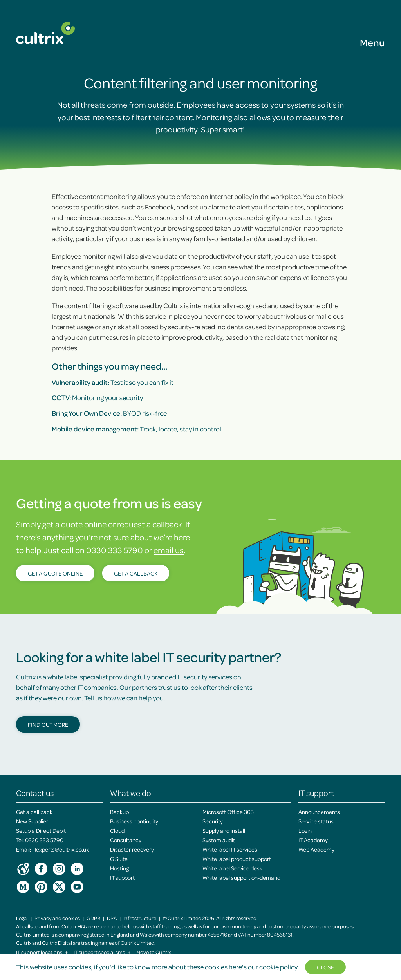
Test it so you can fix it (113, 382)
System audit (219, 840)
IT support (122, 877)
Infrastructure (140, 918)
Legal (22, 918)
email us (169, 550)
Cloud (117, 830)
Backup (119, 812)
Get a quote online (55, 573)
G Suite (119, 859)
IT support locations (42, 952)
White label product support (237, 859)
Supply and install (224, 830)
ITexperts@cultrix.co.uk (61, 849)
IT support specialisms (102, 952)
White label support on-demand (241, 877)
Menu (372, 42)
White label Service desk (232, 868)
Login (305, 830)
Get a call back (34, 812)
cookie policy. (279, 967)
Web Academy (316, 849)
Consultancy (126, 840)
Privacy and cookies (57, 918)
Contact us (35, 793)
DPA (112, 918)
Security (213, 821)
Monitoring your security (97, 397)
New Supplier (32, 821)
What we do (131, 793)
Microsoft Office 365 (228, 812)
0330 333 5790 (44, 840)
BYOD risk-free (109, 413)
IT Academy (313, 840)
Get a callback (136, 573)
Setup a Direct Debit (41, 830)
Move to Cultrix (154, 952)
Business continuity (134, 821)
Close (325, 967)
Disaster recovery (132, 849)
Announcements (319, 812)
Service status (316, 821)
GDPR (93, 918)
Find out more (48, 724)
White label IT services (230, 849)
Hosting (119, 868)
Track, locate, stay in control (136, 429)
